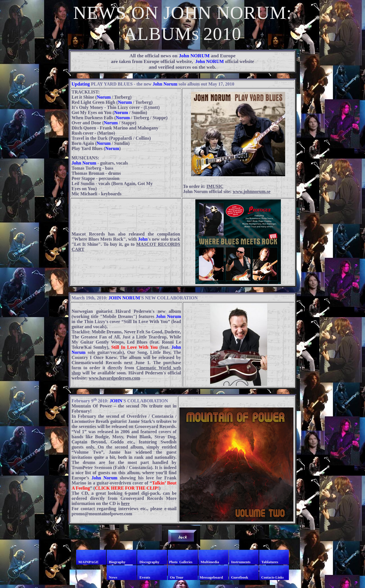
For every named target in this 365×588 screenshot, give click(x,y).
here (125, 503)
